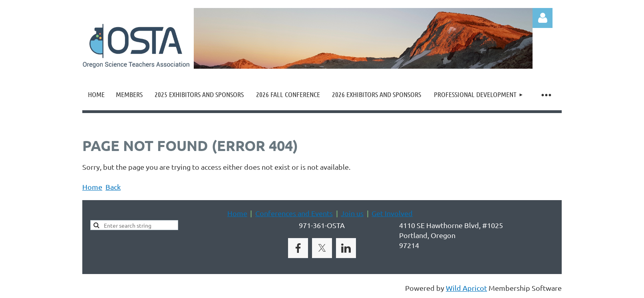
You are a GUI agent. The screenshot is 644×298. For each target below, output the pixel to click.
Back (113, 187)
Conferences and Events (294, 213)
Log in (543, 18)
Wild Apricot (466, 288)
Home (92, 187)
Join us (352, 213)
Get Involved (392, 213)
